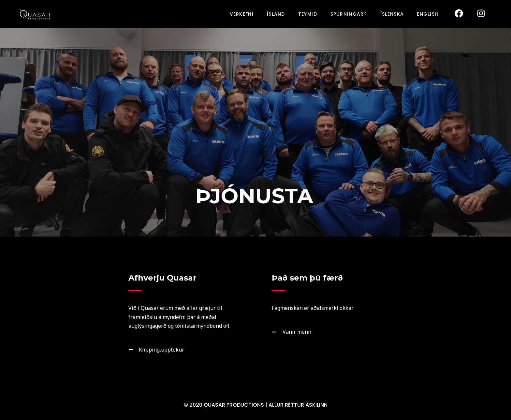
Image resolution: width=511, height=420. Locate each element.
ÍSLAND (276, 14)
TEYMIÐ (308, 14)
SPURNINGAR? (349, 14)
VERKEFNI (242, 14)
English (428, 14)
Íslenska (392, 14)
